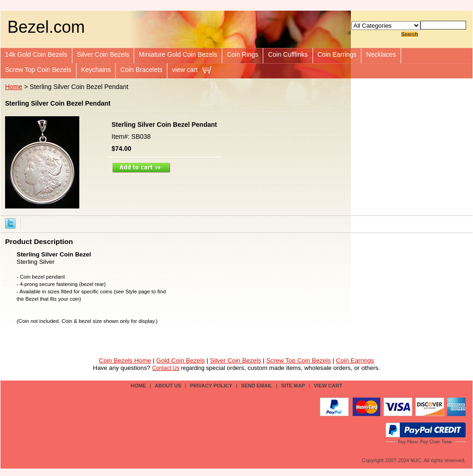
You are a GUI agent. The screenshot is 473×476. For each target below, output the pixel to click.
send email (257, 386)
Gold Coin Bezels (181, 360)
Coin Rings (242, 54)
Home (14, 87)
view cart (185, 70)
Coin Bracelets (141, 70)
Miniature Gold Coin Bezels (178, 54)
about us (168, 386)
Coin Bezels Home (125, 360)
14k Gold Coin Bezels (36, 54)
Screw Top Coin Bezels (38, 70)
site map (293, 386)
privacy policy (211, 386)
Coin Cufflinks (288, 54)
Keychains (96, 70)
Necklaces (381, 54)
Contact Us (166, 368)
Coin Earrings (337, 54)
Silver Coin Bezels (103, 54)
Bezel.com (46, 27)
